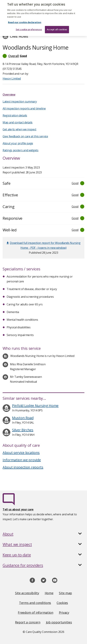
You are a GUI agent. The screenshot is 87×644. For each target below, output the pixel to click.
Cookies (62, 603)
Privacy (64, 612)
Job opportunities (59, 622)
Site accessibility (27, 593)
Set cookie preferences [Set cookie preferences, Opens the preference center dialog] (29, 28)
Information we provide (22, 460)
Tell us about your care (18, 509)
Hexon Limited (12, 79)
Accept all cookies (57, 28)
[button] (43, 56)
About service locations (21, 453)
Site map (65, 593)
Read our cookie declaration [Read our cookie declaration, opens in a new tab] (25, 21)
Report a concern (28, 622)
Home (49, 593)
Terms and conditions (35, 603)
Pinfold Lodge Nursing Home (35, 406)
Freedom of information (35, 612)
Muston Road (23, 418)
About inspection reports (23, 467)
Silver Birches (23, 430)
